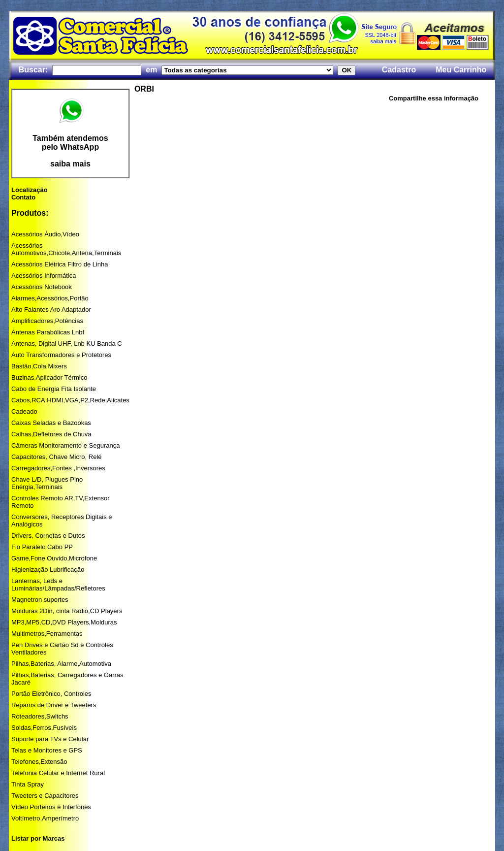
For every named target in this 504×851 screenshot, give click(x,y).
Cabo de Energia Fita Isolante (54, 389)
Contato (23, 197)
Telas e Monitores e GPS (47, 750)
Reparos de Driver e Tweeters (54, 705)
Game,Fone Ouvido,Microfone (54, 558)
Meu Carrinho (461, 70)
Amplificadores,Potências (47, 321)
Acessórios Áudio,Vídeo (45, 234)
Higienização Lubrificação (48, 570)
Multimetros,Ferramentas (47, 634)
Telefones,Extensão (39, 762)
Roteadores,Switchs (40, 716)
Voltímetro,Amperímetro (45, 818)
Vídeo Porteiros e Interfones (51, 807)
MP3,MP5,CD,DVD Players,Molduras (64, 622)
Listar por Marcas (38, 838)
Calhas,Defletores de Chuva (51, 434)
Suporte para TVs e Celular (50, 739)
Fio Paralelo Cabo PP (42, 547)
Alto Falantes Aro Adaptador (51, 310)
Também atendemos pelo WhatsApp (70, 143)
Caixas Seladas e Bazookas (51, 423)
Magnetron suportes (40, 600)
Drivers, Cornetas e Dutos (48, 536)
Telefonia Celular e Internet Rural (58, 773)
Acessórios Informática (44, 276)
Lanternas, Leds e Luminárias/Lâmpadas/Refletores (58, 585)
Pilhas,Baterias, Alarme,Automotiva (61, 664)
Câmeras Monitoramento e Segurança (65, 445)
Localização (30, 190)
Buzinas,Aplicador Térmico (49, 377)
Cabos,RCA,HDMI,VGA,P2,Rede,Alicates (70, 400)
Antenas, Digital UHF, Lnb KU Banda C (67, 344)
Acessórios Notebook (42, 287)
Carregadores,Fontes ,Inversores (58, 468)
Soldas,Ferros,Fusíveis (44, 728)
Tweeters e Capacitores (45, 796)
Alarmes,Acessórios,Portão (50, 298)
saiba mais (70, 164)
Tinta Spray (28, 784)
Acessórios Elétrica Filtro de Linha (60, 264)
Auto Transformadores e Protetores (61, 355)
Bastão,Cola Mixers (39, 366)
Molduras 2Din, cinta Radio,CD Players (67, 611)
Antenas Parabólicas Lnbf (48, 332)
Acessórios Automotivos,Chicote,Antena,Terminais (66, 249)
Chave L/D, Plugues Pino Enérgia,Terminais (47, 483)
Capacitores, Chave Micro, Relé (57, 457)
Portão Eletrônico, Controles (51, 694)
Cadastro (399, 70)
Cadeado (24, 411)
